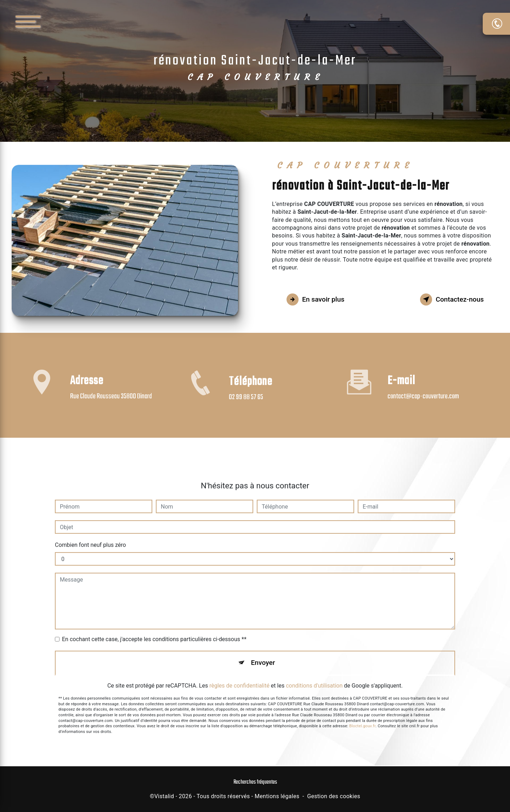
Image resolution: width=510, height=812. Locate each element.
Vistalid (164, 796)
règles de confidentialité (239, 677)
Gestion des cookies (334, 796)
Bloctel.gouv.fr (362, 718)
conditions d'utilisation (314, 677)
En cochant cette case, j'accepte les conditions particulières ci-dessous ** (154, 630)
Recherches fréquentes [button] (255, 782)
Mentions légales (277, 796)
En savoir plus (315, 299)
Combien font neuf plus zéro (90, 536)
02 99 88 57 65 (246, 406)
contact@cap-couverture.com (423, 388)
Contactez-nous (452, 299)
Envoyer (263, 654)
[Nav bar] (49, 21)
